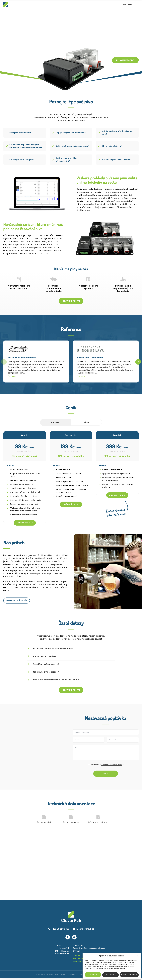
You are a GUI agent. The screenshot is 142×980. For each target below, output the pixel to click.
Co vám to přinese (125, 52)
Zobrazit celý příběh (17, 602)
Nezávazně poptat (125, 61)
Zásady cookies (73, 976)
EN (136, 4)
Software (56, 423)
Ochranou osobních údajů (112, 766)
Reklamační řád (80, 963)
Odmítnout (110, 975)
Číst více (12, 377)
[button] (138, 956)
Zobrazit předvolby (129, 975)
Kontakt (115, 4)
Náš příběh (99, 4)
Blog (108, 4)
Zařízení (86, 423)
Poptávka (128, 4)
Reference (87, 4)
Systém (77, 4)
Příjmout (93, 975)
